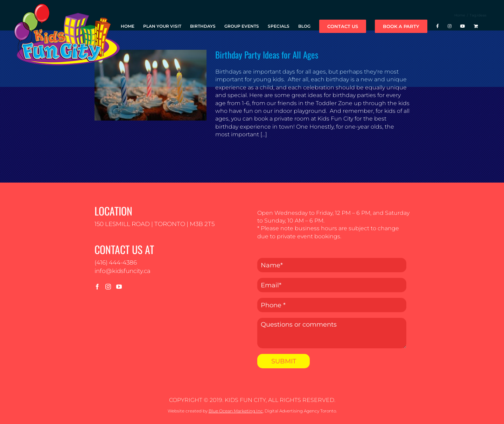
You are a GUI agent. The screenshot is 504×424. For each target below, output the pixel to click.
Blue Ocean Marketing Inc (236, 411)
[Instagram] (108, 287)
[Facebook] (97, 287)
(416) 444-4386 (116, 262)
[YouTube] (119, 287)
